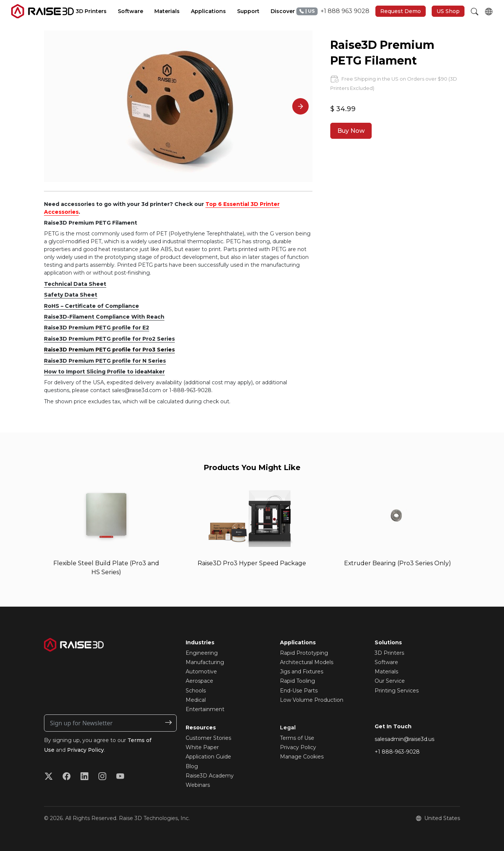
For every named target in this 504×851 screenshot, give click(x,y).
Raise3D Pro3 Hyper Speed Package (252, 563)
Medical (196, 700)
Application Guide (208, 757)
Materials (386, 672)
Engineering (202, 653)
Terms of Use (297, 738)
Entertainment (205, 709)
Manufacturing (205, 662)
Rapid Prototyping (304, 653)
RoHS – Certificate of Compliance (92, 306)
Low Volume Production (312, 700)
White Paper (202, 748)
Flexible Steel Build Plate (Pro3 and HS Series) (106, 568)
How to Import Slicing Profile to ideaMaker (104, 372)
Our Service (390, 681)
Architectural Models (307, 662)
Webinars (198, 785)
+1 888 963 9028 (333, 11)
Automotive (201, 672)
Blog (192, 766)
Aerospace (199, 681)
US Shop (448, 11)
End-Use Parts (299, 691)
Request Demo (401, 11)
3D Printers (389, 653)
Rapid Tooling (297, 681)
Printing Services (397, 691)
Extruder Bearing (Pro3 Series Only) (398, 563)
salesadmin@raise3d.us (404, 739)
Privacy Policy (86, 750)
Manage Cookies (302, 757)
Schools (196, 691)
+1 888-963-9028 (397, 752)
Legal (288, 728)
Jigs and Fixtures (302, 672)
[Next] (300, 106)
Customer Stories (208, 738)
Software (386, 662)
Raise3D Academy (210, 776)
